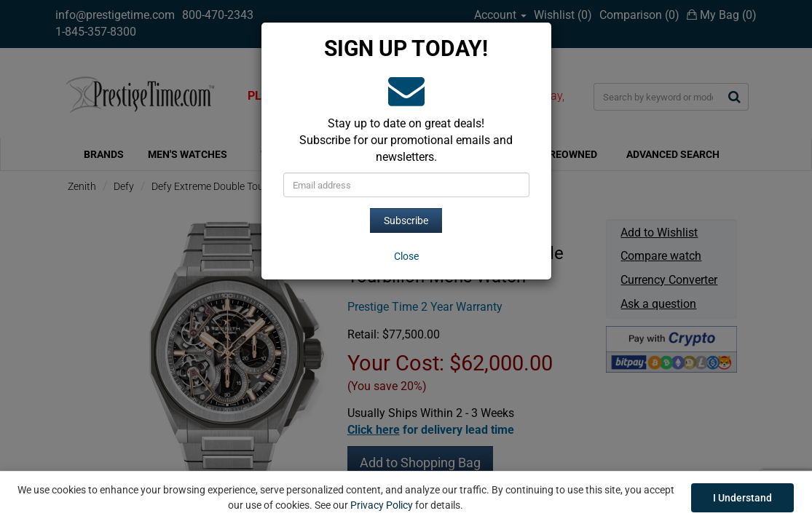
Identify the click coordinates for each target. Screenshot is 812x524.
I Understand (742, 498)
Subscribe (406, 221)
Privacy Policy (382, 505)
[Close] (406, 256)
